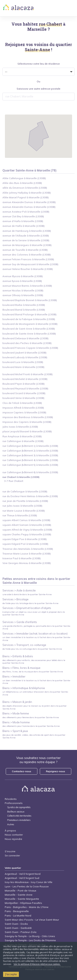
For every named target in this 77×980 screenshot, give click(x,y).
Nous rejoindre (13, 839)
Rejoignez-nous (56, 771)
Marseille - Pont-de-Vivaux (20, 891)
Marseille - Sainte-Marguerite (22, 899)
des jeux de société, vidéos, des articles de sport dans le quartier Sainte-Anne (34, 736)
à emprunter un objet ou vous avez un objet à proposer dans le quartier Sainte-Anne (34, 613)
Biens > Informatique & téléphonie (24, 688)
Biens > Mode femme (16, 713)
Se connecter (12, 855)
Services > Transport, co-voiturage (24, 645)
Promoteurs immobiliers (19, 820)
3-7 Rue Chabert (14, 481)
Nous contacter (14, 835)
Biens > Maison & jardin (17, 702)
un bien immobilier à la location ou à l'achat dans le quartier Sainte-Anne (37, 639)
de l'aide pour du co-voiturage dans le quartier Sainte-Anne (32, 649)
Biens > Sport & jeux (15, 731)
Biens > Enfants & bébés (18, 656)
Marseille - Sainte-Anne (19, 895)
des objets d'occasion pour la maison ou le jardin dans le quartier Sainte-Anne (34, 707)
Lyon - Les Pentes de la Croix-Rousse (27, 886)
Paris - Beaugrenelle (17, 911)
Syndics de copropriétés (19, 807)
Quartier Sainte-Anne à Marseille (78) (29, 170)
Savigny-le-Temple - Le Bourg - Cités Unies (30, 936)
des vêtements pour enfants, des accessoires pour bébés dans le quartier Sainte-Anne (34, 662)
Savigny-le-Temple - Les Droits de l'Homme (30, 940)
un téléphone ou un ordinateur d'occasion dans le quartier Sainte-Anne (35, 693)
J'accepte (11, 974)
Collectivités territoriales (19, 816)
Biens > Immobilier (14, 676)
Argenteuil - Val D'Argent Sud (22, 878)
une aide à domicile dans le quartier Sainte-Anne (27, 594)
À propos (10, 830)
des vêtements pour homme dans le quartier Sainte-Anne (31, 726)
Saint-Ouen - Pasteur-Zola (21, 932)
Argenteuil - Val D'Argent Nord (23, 874)
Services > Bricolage (16, 599)
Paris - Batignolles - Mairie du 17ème (27, 907)
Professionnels (14, 803)
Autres (11, 825)
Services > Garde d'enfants (20, 622)
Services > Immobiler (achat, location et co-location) (35, 634)
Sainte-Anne (11, 583)
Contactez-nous (22, 771)
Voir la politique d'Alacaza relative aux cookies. (37, 964)
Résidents (11, 799)
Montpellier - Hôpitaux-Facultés (23, 903)
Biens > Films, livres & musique (21, 668)
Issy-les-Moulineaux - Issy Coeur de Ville (29, 882)
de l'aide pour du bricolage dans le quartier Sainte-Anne (30, 603)
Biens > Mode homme (16, 722)
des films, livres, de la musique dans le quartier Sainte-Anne (33, 672)
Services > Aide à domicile (19, 590)
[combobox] (39, 97)
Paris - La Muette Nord (18, 916)
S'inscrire (10, 851)
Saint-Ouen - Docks (16, 924)
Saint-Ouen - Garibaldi (18, 928)
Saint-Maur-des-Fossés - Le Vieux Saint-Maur (32, 920)
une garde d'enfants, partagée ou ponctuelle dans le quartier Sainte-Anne (37, 627)
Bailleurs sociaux (16, 812)
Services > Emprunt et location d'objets (27, 608)
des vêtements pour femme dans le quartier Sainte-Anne (31, 717)
